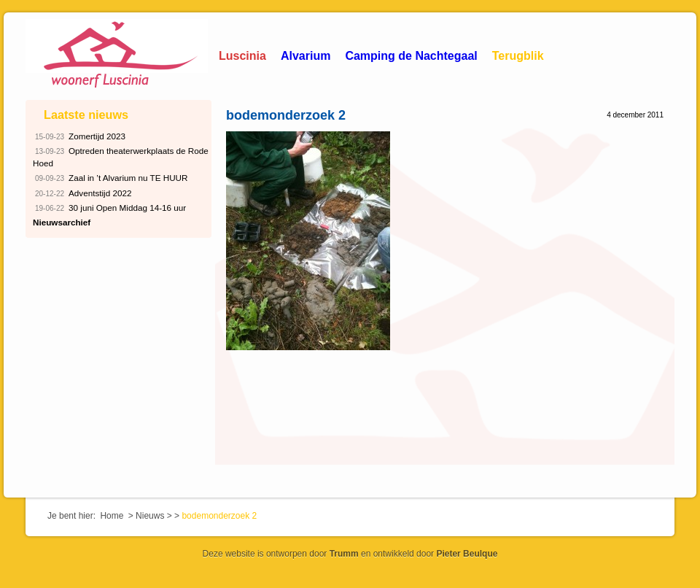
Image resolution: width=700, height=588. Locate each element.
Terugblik (518, 56)
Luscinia (242, 56)
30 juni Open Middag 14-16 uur (109, 208)
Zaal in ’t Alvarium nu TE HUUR (110, 178)
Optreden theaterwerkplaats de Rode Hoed (121, 156)
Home (112, 516)
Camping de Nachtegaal (411, 56)
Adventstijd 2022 (82, 194)
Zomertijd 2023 (79, 137)
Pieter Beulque (467, 554)
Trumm (344, 554)
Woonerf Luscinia (117, 55)
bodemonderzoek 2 (286, 115)
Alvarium (306, 56)
